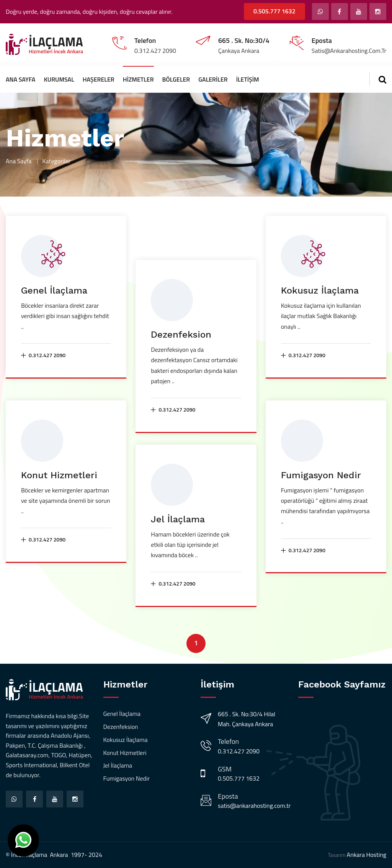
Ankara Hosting (367, 855)
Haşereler (99, 79)
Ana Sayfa (20, 79)
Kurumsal (59, 79)
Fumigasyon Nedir (321, 475)
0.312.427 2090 (43, 355)
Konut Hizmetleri (59, 475)
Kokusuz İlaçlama (320, 290)
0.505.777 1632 (274, 11)
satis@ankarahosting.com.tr (254, 806)
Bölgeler (176, 79)
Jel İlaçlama (178, 519)
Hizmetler (138, 79)
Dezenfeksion (181, 335)
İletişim (248, 79)
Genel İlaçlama (54, 290)
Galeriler (213, 79)
